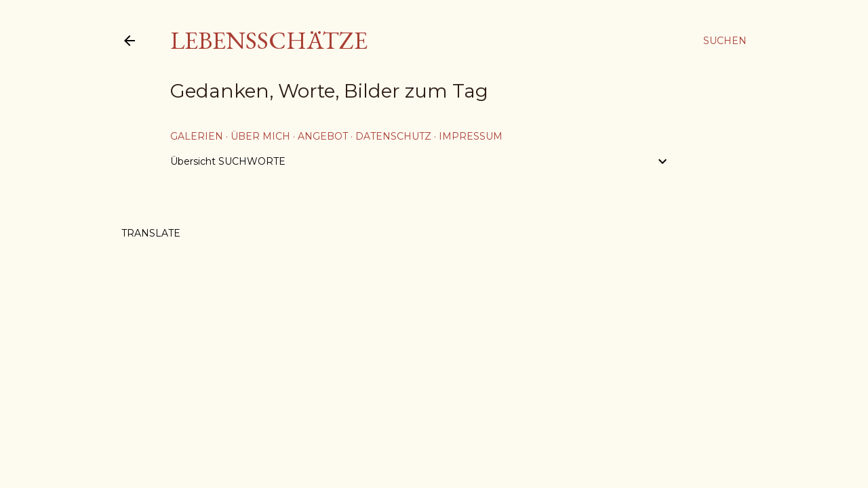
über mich (260, 136)
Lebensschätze (269, 40)
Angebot (323, 136)
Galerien (197, 136)
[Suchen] (725, 41)
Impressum (471, 136)
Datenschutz (393, 136)
